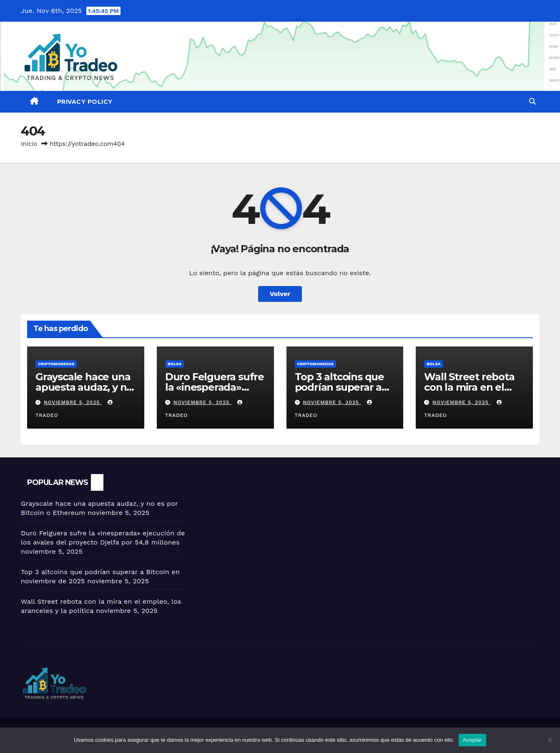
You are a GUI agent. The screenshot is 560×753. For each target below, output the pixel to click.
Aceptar (473, 740)
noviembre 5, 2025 (73, 402)
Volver (280, 294)
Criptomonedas (56, 364)
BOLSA (175, 364)
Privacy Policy (85, 102)
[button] (532, 102)
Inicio (29, 144)
